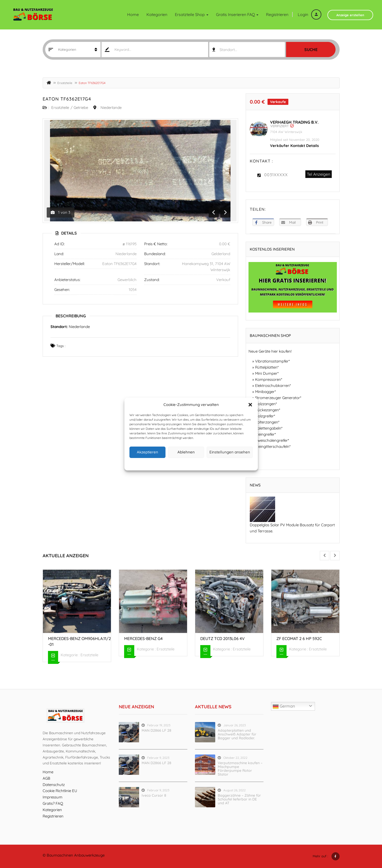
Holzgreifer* (265, 416)
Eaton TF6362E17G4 (67, 99)
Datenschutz (195, 463)
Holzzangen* (266, 404)
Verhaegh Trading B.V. (294, 122)
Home (133, 14)
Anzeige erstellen (350, 15)
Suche (311, 50)
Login (310, 14)
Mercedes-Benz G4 (143, 638)
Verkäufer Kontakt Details (294, 146)
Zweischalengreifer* (272, 440)
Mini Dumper (266, 373)
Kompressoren (268, 379)
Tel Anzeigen (319, 174)
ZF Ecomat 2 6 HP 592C (299, 638)
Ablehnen (186, 452)
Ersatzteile (65, 83)
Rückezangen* (268, 410)
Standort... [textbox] (228, 50)
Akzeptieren (147, 452)
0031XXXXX (276, 175)
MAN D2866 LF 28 (156, 730)
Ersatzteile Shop (192, 14)
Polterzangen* (267, 422)
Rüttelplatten (266, 367)
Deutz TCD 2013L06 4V (222, 638)
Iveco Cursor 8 (154, 795)
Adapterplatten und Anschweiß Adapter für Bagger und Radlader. (237, 734)
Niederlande (111, 108)
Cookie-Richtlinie (172, 463)
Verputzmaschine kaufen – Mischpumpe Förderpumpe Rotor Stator (240, 769)
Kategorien (157, 14)
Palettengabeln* (269, 428)
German (284, 707)
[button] (250, 405)
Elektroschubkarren (272, 386)
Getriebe (81, 108)
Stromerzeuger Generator (278, 398)
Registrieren (277, 14)
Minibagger (265, 392)
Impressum (214, 463)
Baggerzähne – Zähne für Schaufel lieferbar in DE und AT (239, 799)
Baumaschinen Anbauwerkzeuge (76, 855)
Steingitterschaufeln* (273, 446)
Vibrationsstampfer (272, 361)
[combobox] (247, 50)
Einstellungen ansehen (230, 452)
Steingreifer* (265, 434)
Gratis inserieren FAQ (237, 14)
